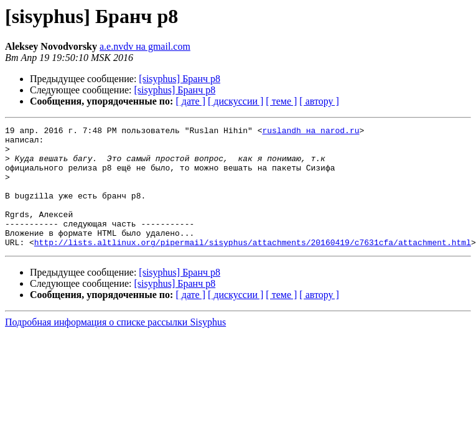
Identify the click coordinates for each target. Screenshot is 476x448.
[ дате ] (190, 101)
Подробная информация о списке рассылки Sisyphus (115, 346)
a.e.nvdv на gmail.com (145, 46)
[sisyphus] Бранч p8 (180, 79)
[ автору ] (319, 101)
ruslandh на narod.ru (310, 132)
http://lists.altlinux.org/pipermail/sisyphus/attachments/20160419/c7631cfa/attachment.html (253, 266)
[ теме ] (281, 101)
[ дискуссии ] (236, 101)
